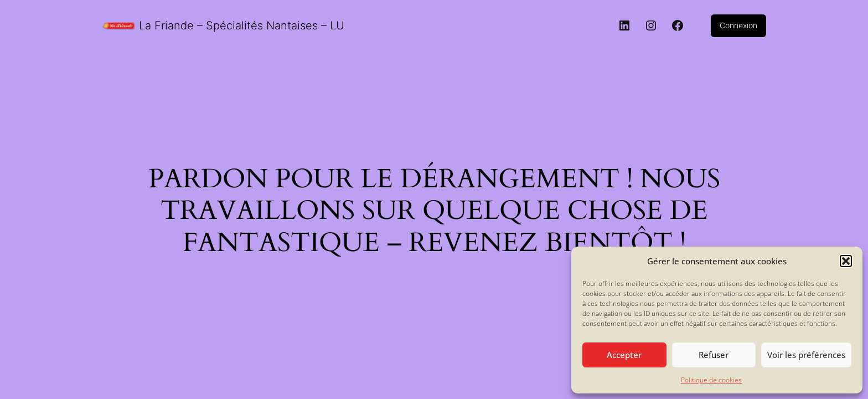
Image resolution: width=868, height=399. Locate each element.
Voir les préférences (806, 355)
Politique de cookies (711, 380)
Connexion (738, 25)
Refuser (714, 355)
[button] (846, 261)
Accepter (624, 355)
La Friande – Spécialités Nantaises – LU (242, 25)
